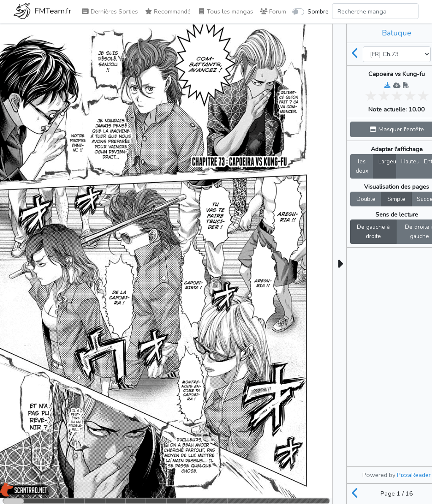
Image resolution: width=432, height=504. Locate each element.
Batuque (397, 33)
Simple (396, 199)
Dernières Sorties (110, 11)
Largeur (387, 161)
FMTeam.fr (42, 12)
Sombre (318, 11)
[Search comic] (375, 11)
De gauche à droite (373, 231)
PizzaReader (414, 475)
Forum (273, 11)
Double (366, 199)
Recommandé (168, 11)
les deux (362, 166)
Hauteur (410, 161)
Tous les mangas (225, 11)
